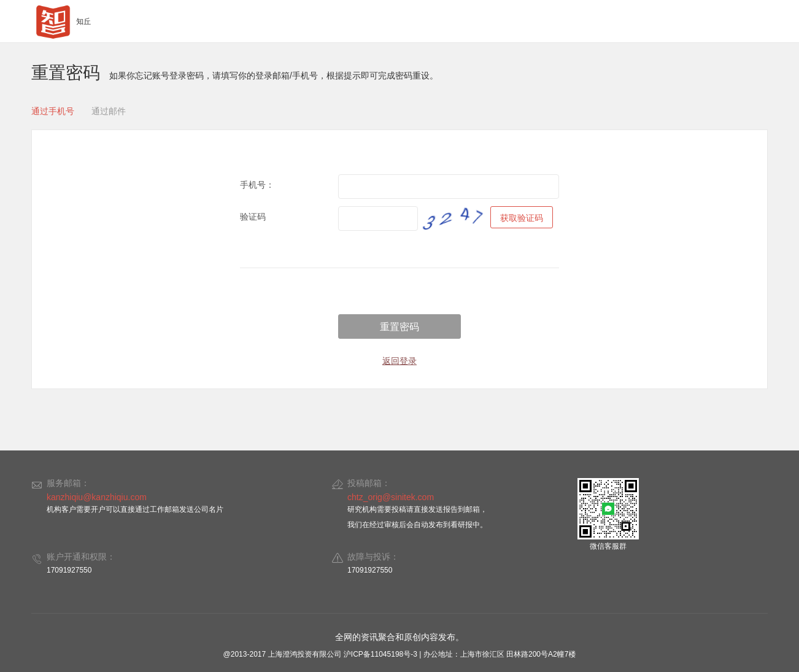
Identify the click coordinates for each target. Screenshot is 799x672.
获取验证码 (522, 218)
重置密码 (399, 327)
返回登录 (399, 361)
